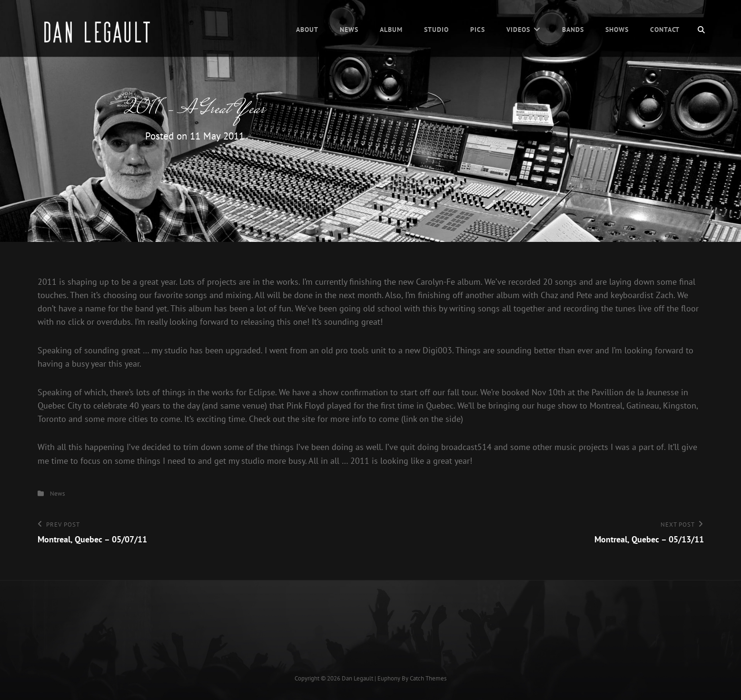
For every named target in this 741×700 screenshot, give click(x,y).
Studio (436, 30)
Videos (518, 30)
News (349, 30)
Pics (478, 30)
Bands (573, 30)
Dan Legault (357, 678)
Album (391, 30)
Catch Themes (428, 678)
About (307, 30)
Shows (617, 30)
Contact (665, 30)
